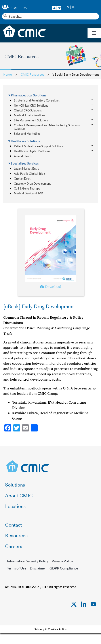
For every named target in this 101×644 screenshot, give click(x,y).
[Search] (5, 15)
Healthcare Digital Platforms (32, 151)
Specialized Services (25, 163)
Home (8, 74)
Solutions (15, 484)
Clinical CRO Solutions (28, 110)
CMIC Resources (32, 74)
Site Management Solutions (31, 120)
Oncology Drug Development (32, 184)
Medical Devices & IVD (29, 193)
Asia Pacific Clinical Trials (30, 174)
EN (67, 7)
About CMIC (19, 495)
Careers (19, 8)
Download (50, 287)
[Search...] (50, 16)
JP (73, 7)
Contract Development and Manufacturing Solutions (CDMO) (47, 127)
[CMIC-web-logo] (28, 462)
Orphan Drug (22, 178)
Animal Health (23, 156)
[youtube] (93, 604)
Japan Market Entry (27, 169)
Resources (16, 535)
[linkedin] (84, 604)
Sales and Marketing (27, 134)
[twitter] (74, 604)
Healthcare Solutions (25, 141)
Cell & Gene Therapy (27, 188)
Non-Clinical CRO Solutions (31, 106)
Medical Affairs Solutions (30, 115)
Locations (15, 506)
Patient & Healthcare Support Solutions (39, 146)
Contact (13, 524)
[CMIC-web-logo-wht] (25, 27)
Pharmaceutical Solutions (29, 95)
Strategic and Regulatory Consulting (37, 101)
